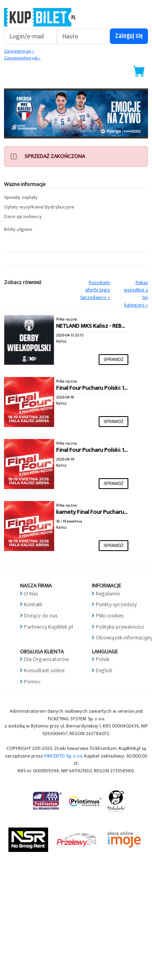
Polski (103, 659)
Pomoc (32, 682)
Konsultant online (44, 670)
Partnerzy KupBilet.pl (49, 627)
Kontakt (33, 604)
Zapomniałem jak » (22, 58)
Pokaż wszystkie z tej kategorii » (136, 294)
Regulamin (108, 594)
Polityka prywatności (120, 627)
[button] (76, 198)
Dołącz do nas (41, 616)
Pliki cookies (110, 616)
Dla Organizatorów (47, 659)
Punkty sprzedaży (116, 604)
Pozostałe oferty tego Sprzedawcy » (95, 290)
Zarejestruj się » (19, 51)
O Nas (31, 594)
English (104, 670)
